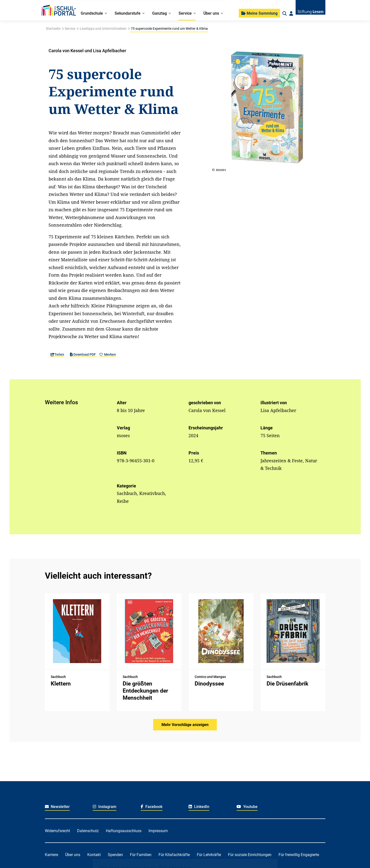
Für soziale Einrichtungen (250, 855)
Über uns (73, 855)
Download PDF (83, 354)
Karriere (51, 855)
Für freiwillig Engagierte (299, 855)
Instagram (105, 807)
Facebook (152, 807)
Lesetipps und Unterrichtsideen (103, 29)
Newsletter (57, 807)
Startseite (53, 29)
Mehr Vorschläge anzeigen (185, 725)
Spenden (115, 855)
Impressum (158, 831)
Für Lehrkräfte (209, 855)
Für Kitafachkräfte (174, 855)
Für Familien (141, 855)
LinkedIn (199, 807)
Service (70, 29)
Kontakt (94, 855)
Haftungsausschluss (124, 831)
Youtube (247, 807)
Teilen (57, 354)
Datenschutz (88, 831)
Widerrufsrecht (57, 831)
